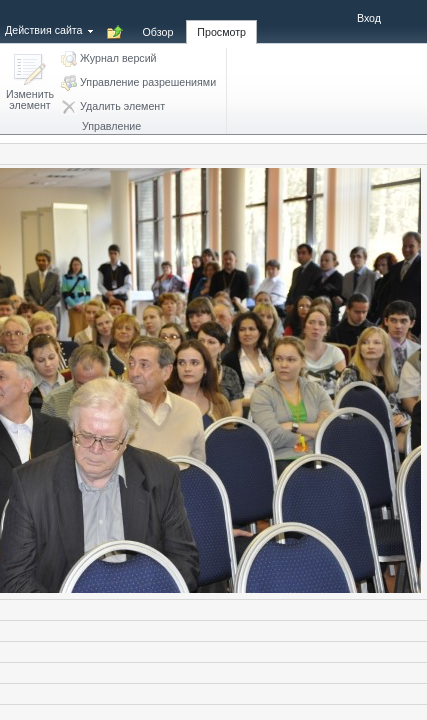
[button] (30, 83)
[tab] (158, 21)
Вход (369, 18)
